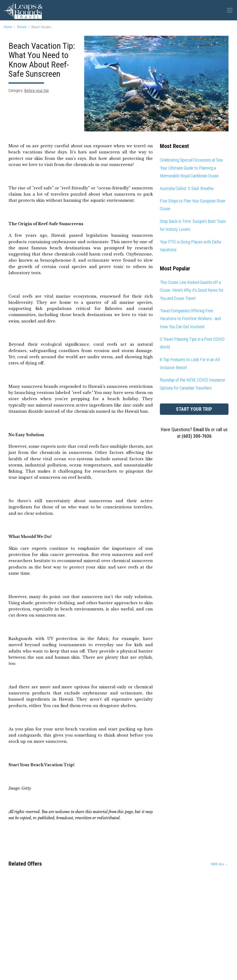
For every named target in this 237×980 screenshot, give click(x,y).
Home (8, 27)
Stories (22, 27)
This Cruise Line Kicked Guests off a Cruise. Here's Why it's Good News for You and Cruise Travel (192, 290)
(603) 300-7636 (197, 436)
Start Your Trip (194, 409)
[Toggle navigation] (230, 10)
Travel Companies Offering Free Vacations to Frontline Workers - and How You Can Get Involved (190, 319)
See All (218, 864)
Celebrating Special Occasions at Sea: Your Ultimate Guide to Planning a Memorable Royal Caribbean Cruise (192, 168)
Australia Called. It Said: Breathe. (187, 188)
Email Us (202, 430)
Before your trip (37, 91)
